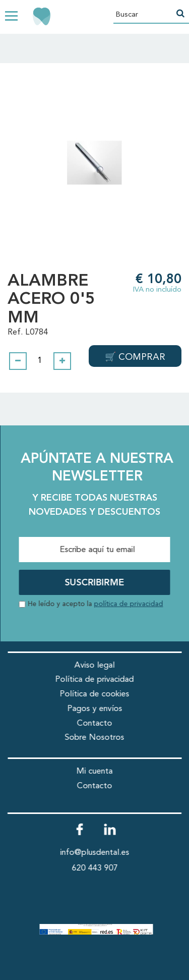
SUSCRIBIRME (95, 583)
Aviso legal (95, 665)
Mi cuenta (95, 771)
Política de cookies (95, 694)
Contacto (95, 723)
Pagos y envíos (94, 709)
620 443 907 (94, 868)
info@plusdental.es (94, 853)
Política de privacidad (95, 679)
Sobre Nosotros (95, 738)
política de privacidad (129, 604)
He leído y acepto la (96, 604)
